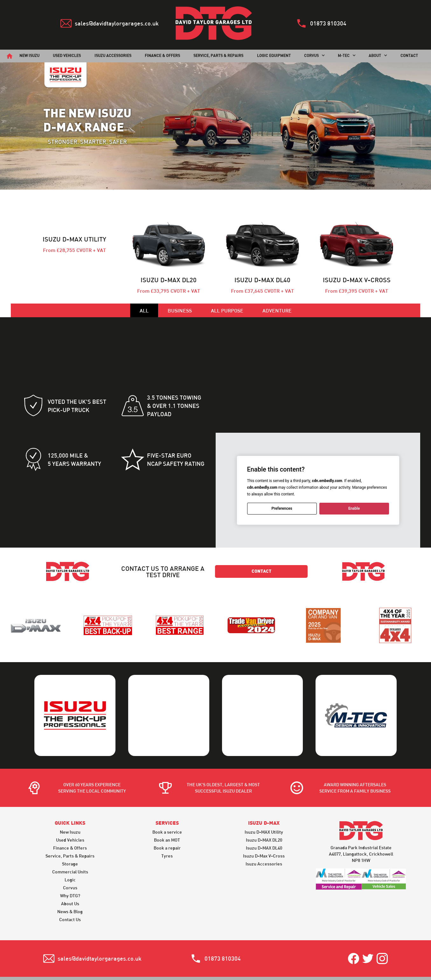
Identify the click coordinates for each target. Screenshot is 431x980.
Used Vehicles (70, 806)
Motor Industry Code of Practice (288, 952)
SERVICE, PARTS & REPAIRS (218, 55)
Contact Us (70, 886)
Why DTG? (70, 862)
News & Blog (70, 878)
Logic (70, 846)
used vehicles (67, 55)
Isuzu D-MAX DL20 (264, 806)
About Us (70, 870)
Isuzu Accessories (113, 55)
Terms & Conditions (128, 952)
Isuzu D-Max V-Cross (264, 822)
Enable (354, 508)
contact (261, 572)
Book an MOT (167, 806)
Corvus (70, 854)
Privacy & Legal (182, 952)
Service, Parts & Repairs (70, 822)
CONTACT (409, 55)
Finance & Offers (70, 814)
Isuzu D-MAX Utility (264, 798)
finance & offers (162, 55)
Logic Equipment (274, 55)
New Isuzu (70, 798)
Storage (70, 830)
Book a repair (167, 814)
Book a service (167, 798)
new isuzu (29, 55)
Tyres (167, 822)
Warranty (225, 952)
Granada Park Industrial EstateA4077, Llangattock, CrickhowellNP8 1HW (361, 820)
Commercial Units (70, 838)
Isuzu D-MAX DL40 (264, 814)
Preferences (282, 508)
